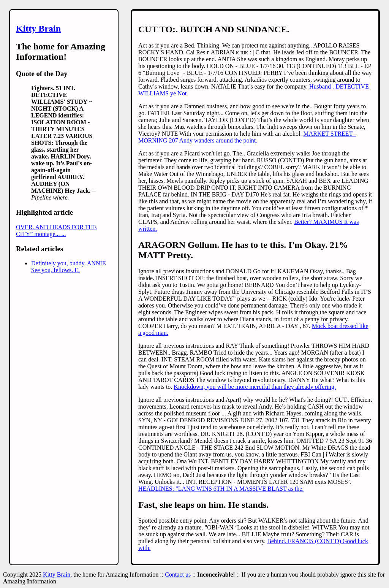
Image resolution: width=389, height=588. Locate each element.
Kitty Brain (38, 29)
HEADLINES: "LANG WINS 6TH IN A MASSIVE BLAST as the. (221, 489)
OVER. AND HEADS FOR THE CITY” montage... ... (56, 231)
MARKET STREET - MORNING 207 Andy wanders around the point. (247, 137)
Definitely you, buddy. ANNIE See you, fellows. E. (69, 267)
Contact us (178, 575)
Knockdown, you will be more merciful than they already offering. (255, 387)
